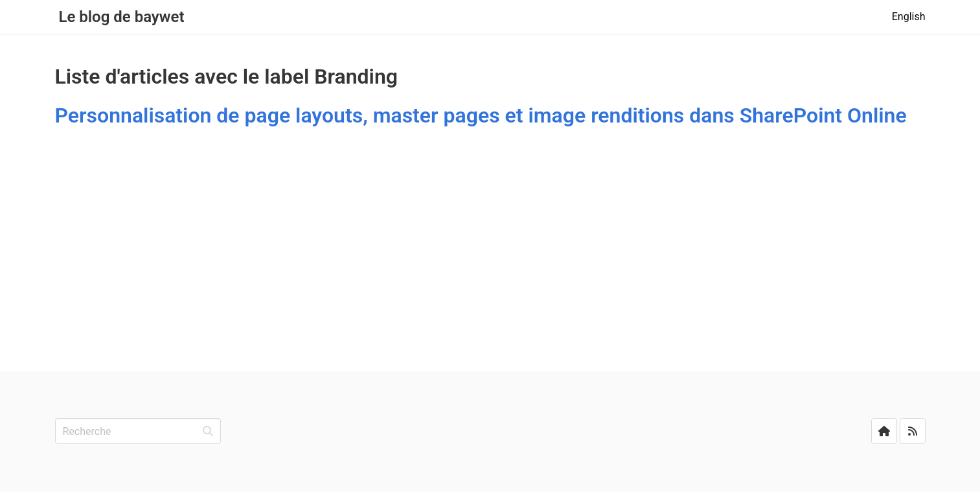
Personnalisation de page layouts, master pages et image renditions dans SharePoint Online (481, 115)
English (909, 17)
